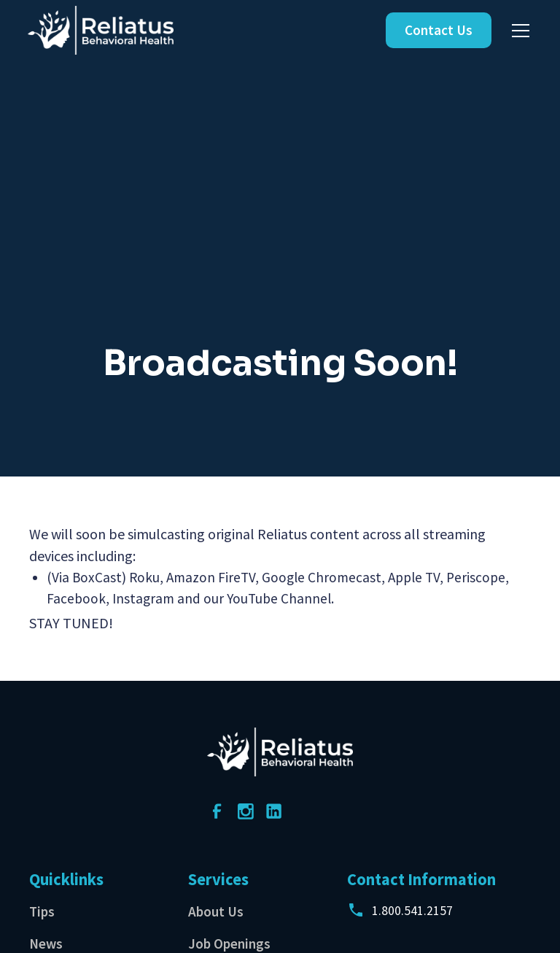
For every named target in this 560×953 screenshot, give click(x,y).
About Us (216, 911)
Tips (42, 911)
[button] (518, 31)
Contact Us (439, 30)
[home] (101, 30)
